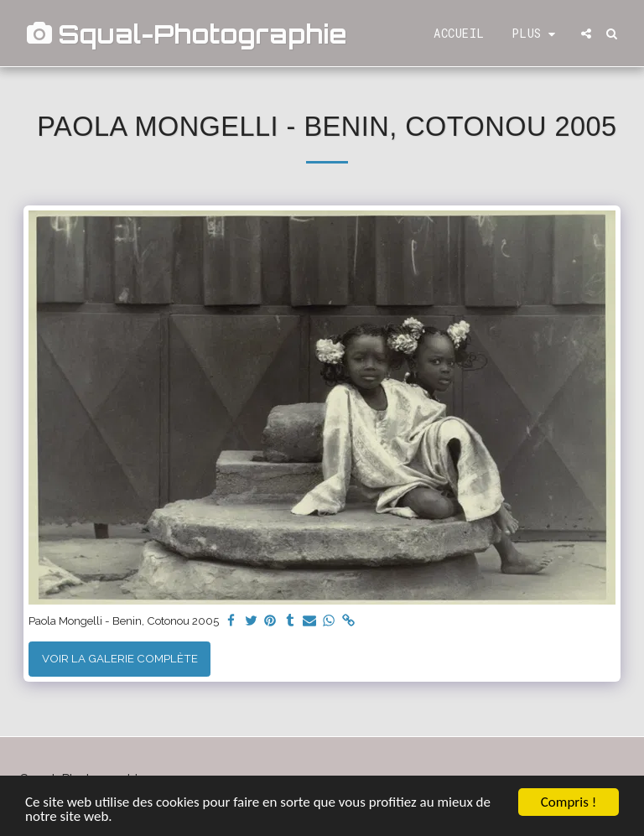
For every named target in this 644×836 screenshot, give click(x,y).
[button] (586, 34)
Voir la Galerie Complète (120, 658)
